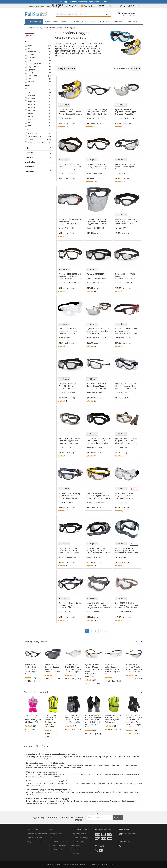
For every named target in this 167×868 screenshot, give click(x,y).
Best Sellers (66, 69)
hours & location (59, 842)
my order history (35, 838)
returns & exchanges (80, 838)
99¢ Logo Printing (105, 6)
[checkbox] (39, 46)
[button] (137, 642)
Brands (63, 22)
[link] (70, 118)
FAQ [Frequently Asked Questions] (52, 838)
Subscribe (118, 817)
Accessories (133, 22)
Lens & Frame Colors (78, 22)
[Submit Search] (107, 14)
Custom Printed (104, 22)
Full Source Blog (56, 849)
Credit (88, 6)
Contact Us (125, 842)
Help (122, 6)
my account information (38, 834)
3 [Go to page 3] (96, 631)
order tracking (78, 842)
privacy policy (77, 849)
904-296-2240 (58, 5)
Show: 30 (135, 69)
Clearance (30, 35)
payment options (35, 842)
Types (92, 22)
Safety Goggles (119, 22)
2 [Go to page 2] (91, 631)
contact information (58, 845)
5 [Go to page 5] (105, 631)
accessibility (77, 853)
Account (133, 6)
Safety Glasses (52, 22)
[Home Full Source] (31, 28)
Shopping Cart (128, 13)
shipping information (80, 834)
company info (56, 834)
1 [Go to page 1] (87, 631)
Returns (72, 6)
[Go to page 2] (110, 631)
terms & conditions (80, 845)
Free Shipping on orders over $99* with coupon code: (83, 2)
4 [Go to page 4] (100, 631)
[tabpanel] (99, 350)
